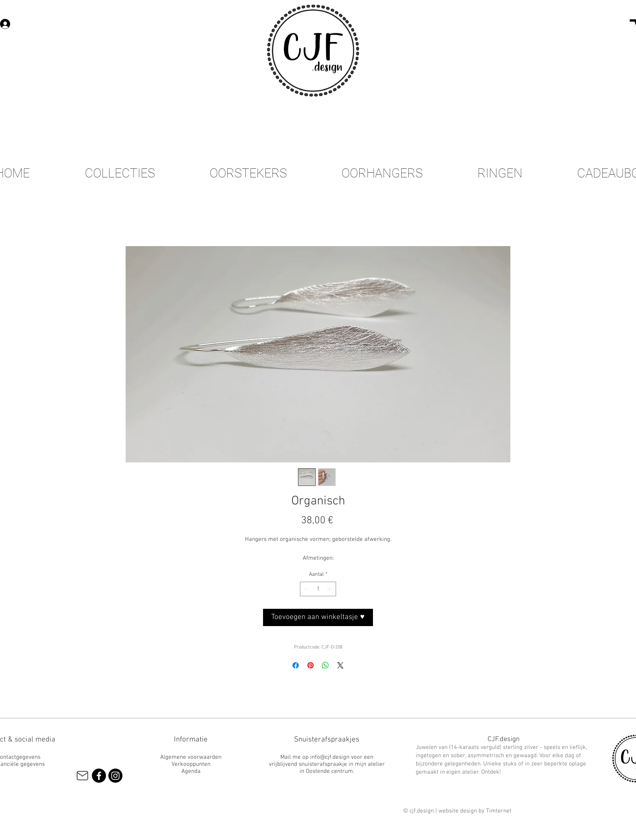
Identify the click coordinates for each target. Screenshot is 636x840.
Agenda (191, 771)
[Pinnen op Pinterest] (311, 665)
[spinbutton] (318, 589)
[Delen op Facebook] (296, 665)
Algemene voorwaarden (191, 757)
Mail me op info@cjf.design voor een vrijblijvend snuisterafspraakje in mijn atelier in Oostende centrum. (327, 764)
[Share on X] (340, 665)
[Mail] (82, 776)
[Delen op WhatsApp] (325, 665)
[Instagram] (115, 776)
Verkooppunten (191, 764)
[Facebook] (99, 776)
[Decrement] (306, 589)
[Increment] (330, 589)
